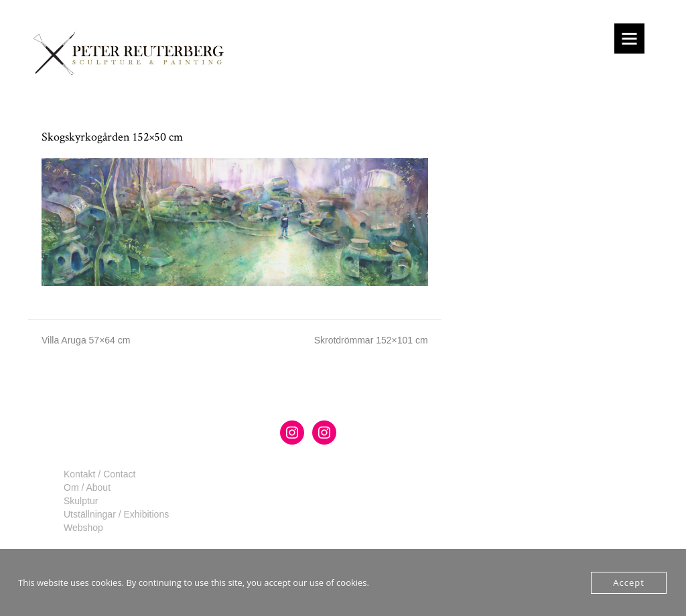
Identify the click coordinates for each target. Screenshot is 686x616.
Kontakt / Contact (99, 474)
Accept (629, 583)
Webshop (83, 528)
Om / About (87, 487)
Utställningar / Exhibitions (116, 514)
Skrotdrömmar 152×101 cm (371, 340)
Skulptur (81, 501)
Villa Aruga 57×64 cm (86, 340)
